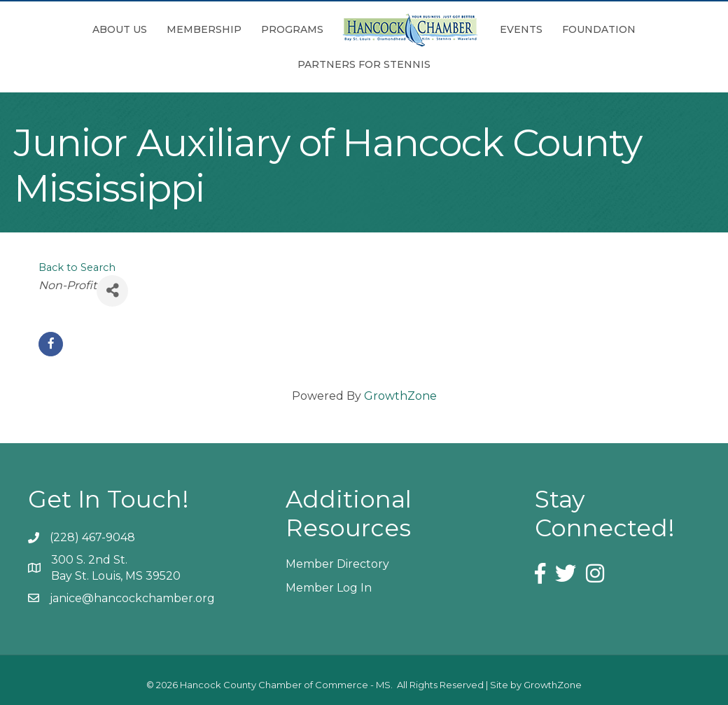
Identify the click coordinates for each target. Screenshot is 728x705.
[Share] (112, 291)
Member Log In (329, 588)
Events (521, 29)
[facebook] (51, 344)
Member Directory (337, 564)
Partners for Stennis (364, 64)
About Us (120, 29)
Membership (204, 29)
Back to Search (77, 267)
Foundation (599, 29)
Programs (292, 29)
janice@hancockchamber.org (132, 598)
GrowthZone (400, 396)
